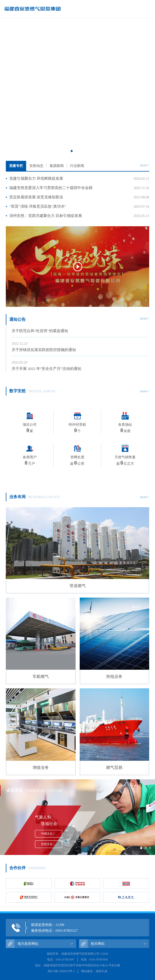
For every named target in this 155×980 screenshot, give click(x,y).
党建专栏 (16, 166)
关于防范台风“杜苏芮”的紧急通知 (80, 328)
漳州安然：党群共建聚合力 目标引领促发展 (79, 216)
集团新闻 (57, 166)
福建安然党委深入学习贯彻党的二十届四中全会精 (79, 188)
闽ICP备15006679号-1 (61, 971)
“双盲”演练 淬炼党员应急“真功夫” (79, 206)
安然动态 (36, 166)
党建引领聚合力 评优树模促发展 (79, 179)
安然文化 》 (49, 844)
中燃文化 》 (49, 834)
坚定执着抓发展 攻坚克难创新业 (79, 197)
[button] (72, 151)
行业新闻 (77, 166)
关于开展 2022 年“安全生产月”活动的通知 (80, 366)
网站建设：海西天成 (94, 971)
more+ (145, 165)
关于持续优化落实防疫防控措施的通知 (80, 347)
